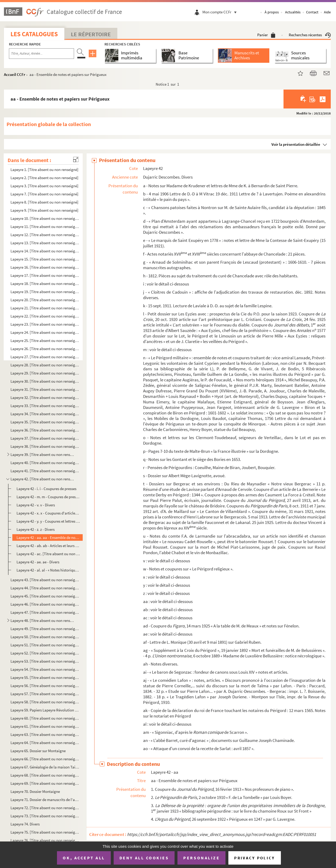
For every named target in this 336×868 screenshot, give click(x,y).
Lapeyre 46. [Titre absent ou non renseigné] (45, 604)
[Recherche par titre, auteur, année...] (41, 54)
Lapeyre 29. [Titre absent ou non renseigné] (45, 373)
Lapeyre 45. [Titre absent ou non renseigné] (45, 596)
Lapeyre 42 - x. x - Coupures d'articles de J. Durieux (48, 513)
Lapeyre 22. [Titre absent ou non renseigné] (45, 316)
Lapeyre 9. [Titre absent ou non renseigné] (44, 210)
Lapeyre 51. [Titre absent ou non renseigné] (45, 645)
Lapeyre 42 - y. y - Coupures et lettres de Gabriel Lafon (48, 521)
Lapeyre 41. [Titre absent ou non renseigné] (45, 471)
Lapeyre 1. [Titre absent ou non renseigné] (44, 170)
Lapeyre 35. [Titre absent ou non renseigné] (45, 422)
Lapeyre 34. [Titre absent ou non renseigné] (45, 414)
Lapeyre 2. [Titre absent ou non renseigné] (44, 178)
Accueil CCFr (15, 74)
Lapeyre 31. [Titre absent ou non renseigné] (45, 389)
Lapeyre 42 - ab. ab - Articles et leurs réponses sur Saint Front (48, 546)
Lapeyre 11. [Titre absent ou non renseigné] (45, 227)
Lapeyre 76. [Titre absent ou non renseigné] (45, 840)
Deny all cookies (144, 858)
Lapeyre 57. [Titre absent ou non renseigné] (45, 694)
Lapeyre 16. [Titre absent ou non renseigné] (45, 267)
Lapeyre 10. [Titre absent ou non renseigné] (45, 218)
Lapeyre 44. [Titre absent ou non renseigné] (45, 588)
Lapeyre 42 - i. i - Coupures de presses (46, 489)
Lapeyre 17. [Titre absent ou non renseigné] (45, 275)
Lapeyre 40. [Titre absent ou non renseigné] (45, 463)
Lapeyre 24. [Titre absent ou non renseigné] (45, 332)
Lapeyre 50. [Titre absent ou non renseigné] (45, 637)
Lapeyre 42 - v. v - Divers (36, 505)
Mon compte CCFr (221, 12)
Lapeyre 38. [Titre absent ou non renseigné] (45, 446)
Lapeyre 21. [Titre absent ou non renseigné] (45, 308)
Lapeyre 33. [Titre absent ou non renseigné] (45, 406)
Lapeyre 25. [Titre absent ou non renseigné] (45, 341)
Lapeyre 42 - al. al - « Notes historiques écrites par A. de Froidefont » (48, 570)
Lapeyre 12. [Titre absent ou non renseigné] (45, 235)
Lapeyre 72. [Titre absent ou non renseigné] (45, 808)
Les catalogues (34, 34)
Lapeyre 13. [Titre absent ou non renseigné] (45, 243)
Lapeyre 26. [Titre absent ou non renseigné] (45, 349)
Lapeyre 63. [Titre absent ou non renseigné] (45, 734)
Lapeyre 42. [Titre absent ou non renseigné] (43, 479)
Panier (266, 35)
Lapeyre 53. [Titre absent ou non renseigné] (45, 661)
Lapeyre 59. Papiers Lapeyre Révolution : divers (45, 710)
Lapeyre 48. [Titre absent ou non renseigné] (43, 620)
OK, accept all (84, 858)
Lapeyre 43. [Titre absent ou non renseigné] (45, 580)
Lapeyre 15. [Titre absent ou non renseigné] (45, 259)
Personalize (201, 858)
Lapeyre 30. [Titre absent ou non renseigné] (45, 381)
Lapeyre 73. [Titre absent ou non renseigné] (45, 816)
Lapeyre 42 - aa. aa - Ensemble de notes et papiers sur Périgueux (48, 537)
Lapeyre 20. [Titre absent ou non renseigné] (45, 300)
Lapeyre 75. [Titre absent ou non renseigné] (45, 832)
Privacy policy (254, 858)
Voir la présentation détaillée (296, 144)
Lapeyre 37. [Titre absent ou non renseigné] (45, 438)
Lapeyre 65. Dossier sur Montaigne (38, 751)
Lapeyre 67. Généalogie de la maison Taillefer (45, 767)
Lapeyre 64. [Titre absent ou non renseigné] (45, 743)
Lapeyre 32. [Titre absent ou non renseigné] (45, 397)
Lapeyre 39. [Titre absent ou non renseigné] (43, 454)
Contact (312, 12)
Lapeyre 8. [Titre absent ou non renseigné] (44, 202)
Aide (327, 12)
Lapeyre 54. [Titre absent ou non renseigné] (45, 669)
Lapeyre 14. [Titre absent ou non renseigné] (45, 251)
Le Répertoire (91, 34)
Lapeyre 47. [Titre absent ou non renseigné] (45, 612)
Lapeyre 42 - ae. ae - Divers (38, 562)
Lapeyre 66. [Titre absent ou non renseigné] (45, 759)
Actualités (293, 12)
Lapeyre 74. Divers (25, 824)
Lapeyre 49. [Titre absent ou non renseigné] (45, 629)
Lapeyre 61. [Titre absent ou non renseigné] (45, 726)
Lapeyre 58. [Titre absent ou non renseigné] (45, 702)
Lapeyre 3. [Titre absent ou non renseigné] (44, 186)
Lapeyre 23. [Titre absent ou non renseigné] (45, 324)
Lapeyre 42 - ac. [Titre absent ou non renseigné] (48, 554)
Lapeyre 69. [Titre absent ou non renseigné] (45, 783)
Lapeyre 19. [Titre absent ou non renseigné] (45, 292)
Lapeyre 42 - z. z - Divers (36, 529)
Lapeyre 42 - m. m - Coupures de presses (48, 497)
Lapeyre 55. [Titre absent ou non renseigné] (45, 677)
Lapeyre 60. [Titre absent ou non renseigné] (45, 718)
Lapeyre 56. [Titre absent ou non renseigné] (45, 686)
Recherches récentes (310, 35)
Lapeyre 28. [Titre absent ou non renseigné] (45, 365)
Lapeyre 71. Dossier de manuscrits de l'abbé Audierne (45, 800)
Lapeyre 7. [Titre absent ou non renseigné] (44, 194)
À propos (272, 12)
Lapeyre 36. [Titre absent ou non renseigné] (45, 430)
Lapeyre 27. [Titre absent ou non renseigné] (45, 357)
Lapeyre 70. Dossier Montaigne (35, 791)
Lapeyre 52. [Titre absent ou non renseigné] (45, 653)
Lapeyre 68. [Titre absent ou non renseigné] (45, 775)
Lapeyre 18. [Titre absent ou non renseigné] (45, 284)
